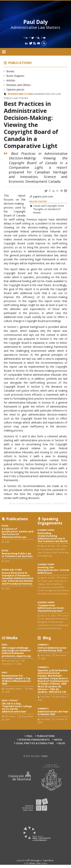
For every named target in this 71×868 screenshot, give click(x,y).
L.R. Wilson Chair (33, 863)
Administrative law (48, 94)
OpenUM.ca (48, 860)
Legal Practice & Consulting (35, 743)
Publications (20, 63)
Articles (11, 80)
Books (10, 71)
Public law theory (16, 98)
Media (58, 740)
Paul (29, 736)
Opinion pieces (15, 89)
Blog (62, 743)
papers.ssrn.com (43, 196)
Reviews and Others (19, 85)
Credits (44, 756)
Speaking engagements (34, 740)
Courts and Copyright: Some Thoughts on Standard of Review (49, 209)
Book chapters (15, 76)
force (35, 860)
